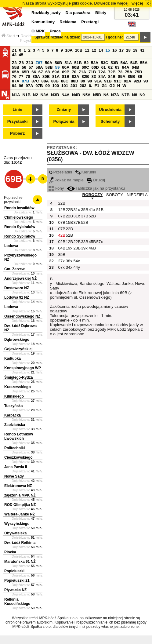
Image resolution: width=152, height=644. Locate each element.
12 (94, 50)
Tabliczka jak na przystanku (96, 188)
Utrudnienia (110, 109)
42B (61, 235)
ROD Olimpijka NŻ (20, 505)
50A (49, 63)
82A (75, 76)
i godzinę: (114, 37)
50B (58, 63)
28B (76, 248)
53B (114, 63)
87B (25, 81)
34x (69, 267)
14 (101, 50)
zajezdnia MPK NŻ (20, 495)
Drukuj (96, 180)
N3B (55, 95)
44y (76, 267)
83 (94, 76)
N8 (134, 95)
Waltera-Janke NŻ (20, 514)
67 (41, 72)
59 (58, 67)
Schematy (110, 121)
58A (39, 67)
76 (14, 76)
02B (61, 242)
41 (142, 50)
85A (121, 76)
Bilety (101, 13)
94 (14, 86)
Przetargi (90, 22)
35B (84, 210)
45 (21, 55)
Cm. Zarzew (14, 269)
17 (121, 50)
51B (78, 63)
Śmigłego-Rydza (18, 377)
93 (146, 81)
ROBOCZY (93, 195)
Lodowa (11, 246)
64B (135, 67)
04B (61, 248)
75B (138, 72)
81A (56, 76)
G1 (104, 86)
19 (135, 50)
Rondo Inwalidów (19, 208)
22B (61, 203)
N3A (45, 95)
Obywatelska (15, 533)
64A (125, 67)
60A (66, 67)
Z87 (39, 63)
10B (79, 50)
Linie (17, 109)
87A (16, 81)
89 (83, 81)
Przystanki (18, 121)
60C (85, 67)
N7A (115, 95)
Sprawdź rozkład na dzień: (57, 37)
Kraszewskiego (18, 387)
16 (115, 50)
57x (99, 242)
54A (124, 63)
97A (29, 86)
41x (92, 210)
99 (47, 86)
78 (28, 76)
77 (21, 76)
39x (84, 248)
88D (74, 81)
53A (95, 63)
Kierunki (86, 172)
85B (132, 76)
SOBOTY (115, 195)
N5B (97, 95)
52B (92, 216)
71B (92, 72)
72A (102, 72)
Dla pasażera (78, 13)
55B (16, 67)
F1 (97, 86)
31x (76, 210)
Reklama (68, 22)
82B (85, 76)
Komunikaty (43, 22)
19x (69, 248)
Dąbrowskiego (17, 340)
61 (104, 67)
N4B (76, 95)
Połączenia (64, 121)
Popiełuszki (14, 571)
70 (74, 72)
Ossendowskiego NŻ (22, 316)
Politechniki (14, 448)
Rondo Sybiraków (20, 227)
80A (36, 76)
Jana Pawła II (16, 467)
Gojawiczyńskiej (18, 349)
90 (90, 81)
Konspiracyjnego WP (23, 368)
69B (66, 72)
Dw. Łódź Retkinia (20, 543)
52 (87, 63)
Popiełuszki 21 (17, 580)
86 (140, 76)
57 (31, 67)
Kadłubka (13, 358)
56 (24, 67)
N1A (16, 95)
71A (82, 72)
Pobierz (17, 133)
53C (104, 63)
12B (61, 210)
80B (46, 76)
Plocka (10, 552)
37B (84, 216)
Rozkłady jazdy (46, 13)
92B (137, 81)
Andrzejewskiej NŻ (20, 278)
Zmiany (64, 109)
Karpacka (13, 415)
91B (108, 81)
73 (120, 72)
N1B (26, 95)
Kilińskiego (14, 396)
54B (134, 63)
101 (65, 86)
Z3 (14, 63)
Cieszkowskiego (18, 457)
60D (95, 67)
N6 (106, 95)
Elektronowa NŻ (18, 486)
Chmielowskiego (19, 217)
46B (92, 248)
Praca (55, 31)
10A (69, 50)
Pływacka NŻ (15, 590)
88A (45, 81)
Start (8, 36)
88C (65, 81)
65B (25, 72)
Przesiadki (60, 172)
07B (61, 216)
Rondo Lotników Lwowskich (19, 436)
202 (83, 86)
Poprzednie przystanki (13, 200)
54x (76, 261)
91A (98, 81)
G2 (112, 86)
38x (69, 261)
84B (112, 76)
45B (92, 242)
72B (112, 72)
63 (117, 67)
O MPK (38, 31)
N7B (126, 95)
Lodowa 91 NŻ (17, 297)
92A (128, 81)
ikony (56, 188)
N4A (65, 95)
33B (84, 242)
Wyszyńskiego (17, 524)
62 (110, 67)
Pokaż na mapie (66, 180)
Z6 (21, 63)
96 (21, 86)
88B (55, 81)
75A (128, 72)
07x (61, 267)
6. (90, 86)
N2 (36, 95)
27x (61, 261)
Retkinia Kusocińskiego (17, 602)
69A (56, 72)
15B (69, 222)
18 (128, 50)
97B (39, 86)
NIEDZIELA (137, 195)
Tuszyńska (13, 406)
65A (16, 72)
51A (68, 63)
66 (34, 72)
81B (66, 76)
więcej (137, 3)
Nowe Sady (14, 476)
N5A (87, 95)
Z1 (14, 50)
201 (74, 86)
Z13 (30, 63)
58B (49, 67)
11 (87, 50)
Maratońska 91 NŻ (20, 562)
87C (35, 81)
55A (144, 63)
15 (108, 50)
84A (102, 76)
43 (14, 55)
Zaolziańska (15, 425)
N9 (142, 95)
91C (118, 81)
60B (75, 67)
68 (47, 72)
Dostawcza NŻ (17, 288)
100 (56, 86)
